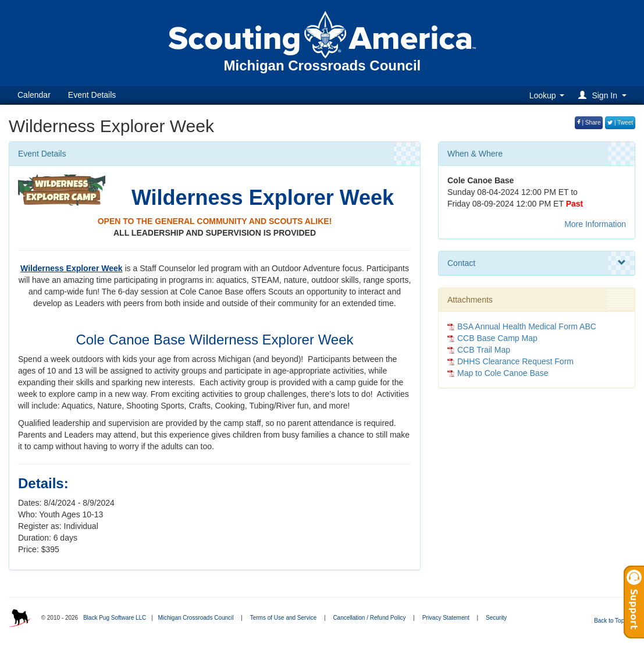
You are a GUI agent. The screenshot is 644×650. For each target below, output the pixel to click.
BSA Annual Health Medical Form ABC (527, 326)
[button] (604, 95)
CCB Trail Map (484, 350)
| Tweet (620, 122)
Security (496, 618)
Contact (537, 263)
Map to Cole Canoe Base (503, 373)
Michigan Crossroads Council (195, 618)
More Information (595, 224)
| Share (589, 122)
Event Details (92, 95)
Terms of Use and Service (284, 618)
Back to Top (613, 621)
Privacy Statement (446, 618)
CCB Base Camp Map (497, 338)
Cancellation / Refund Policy (369, 618)
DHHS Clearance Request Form (515, 361)
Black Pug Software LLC (115, 618)
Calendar (34, 95)
